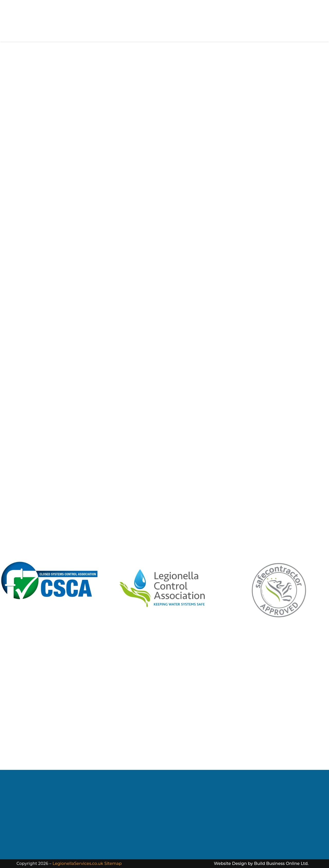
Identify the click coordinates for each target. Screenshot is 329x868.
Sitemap (113, 864)
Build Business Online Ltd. (281, 864)
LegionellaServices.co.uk (78, 864)
